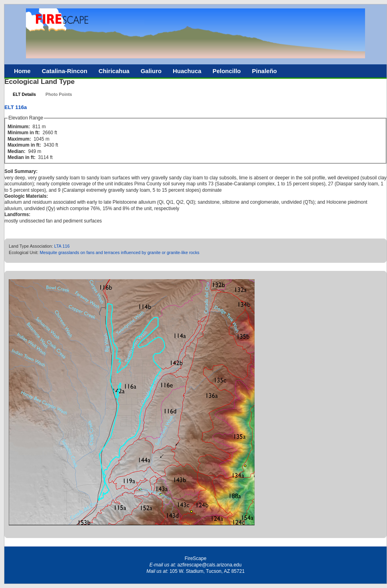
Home (22, 71)
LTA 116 (62, 246)
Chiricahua (114, 71)
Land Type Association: (32, 246)
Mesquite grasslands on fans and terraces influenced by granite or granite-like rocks (119, 252)
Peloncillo (227, 71)
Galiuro (151, 71)
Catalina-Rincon (65, 71)
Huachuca (187, 71)
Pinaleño (264, 71)
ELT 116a (16, 107)
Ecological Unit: (24, 252)
